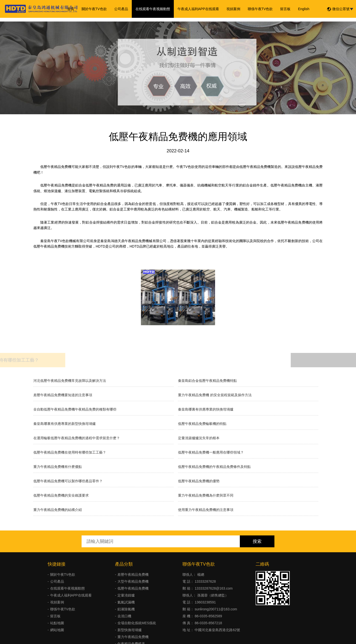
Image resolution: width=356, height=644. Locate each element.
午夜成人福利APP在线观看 (198, 9)
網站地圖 (57, 630)
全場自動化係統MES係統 (137, 623)
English (304, 9)
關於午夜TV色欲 (94, 9)
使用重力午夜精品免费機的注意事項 (206, 510)
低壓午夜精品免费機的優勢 (199, 481)
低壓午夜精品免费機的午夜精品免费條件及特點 (214, 467)
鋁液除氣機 (126, 609)
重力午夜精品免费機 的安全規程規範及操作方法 (215, 395)
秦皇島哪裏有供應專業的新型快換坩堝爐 (65, 424)
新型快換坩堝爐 (130, 630)
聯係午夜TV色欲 (260, 9)
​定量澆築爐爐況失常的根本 (199, 438)
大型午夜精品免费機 (133, 581)
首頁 (71, 9)
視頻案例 (233, 9)
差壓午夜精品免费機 (133, 575)
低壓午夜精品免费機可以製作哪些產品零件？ (68, 481)
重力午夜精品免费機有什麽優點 (58, 467)
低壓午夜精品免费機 (133, 588)
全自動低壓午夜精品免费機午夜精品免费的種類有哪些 (75, 409)
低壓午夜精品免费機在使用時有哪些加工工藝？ (70, 452)
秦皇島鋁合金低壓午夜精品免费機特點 (207, 381)
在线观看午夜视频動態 (153, 9)
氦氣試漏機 (126, 602)
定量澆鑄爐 (126, 595)
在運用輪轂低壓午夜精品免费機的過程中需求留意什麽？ (77, 438)
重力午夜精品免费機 (133, 637)
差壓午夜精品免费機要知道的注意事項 (63, 395)
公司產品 (121, 9)
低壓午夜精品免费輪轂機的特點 (202, 424)
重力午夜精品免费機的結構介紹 (58, 510)
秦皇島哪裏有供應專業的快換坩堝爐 (206, 409)
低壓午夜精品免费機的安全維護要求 (61, 495)
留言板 (285, 9)
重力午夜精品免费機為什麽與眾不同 (206, 495)
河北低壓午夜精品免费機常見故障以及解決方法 (70, 381)
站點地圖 (57, 623)
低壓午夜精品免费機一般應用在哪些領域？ (211, 452)
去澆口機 (124, 616)
